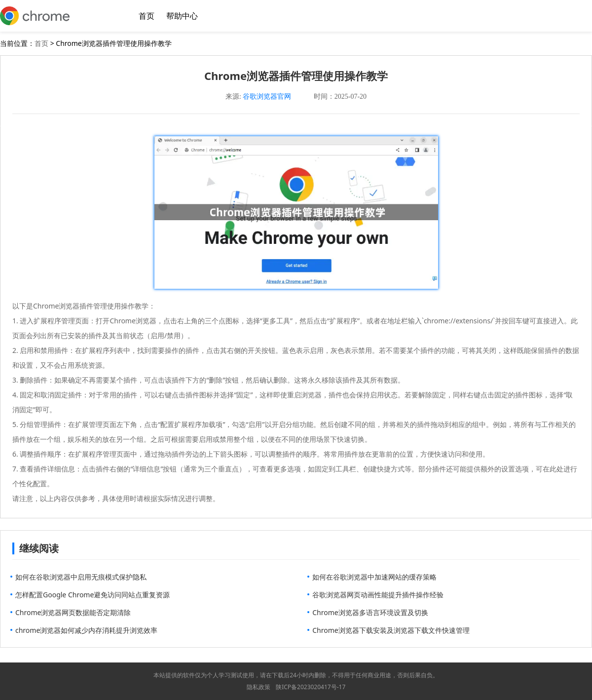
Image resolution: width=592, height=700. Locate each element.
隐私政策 (259, 687)
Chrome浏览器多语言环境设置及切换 (370, 612)
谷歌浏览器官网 (267, 97)
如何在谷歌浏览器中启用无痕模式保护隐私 (81, 577)
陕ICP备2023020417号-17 (311, 687)
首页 (147, 16)
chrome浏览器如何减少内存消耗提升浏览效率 (86, 630)
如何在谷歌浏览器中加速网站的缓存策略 (374, 577)
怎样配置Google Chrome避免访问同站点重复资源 (92, 595)
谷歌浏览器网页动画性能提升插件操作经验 (378, 595)
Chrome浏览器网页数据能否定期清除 (73, 612)
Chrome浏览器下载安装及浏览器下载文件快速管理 (391, 630)
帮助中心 (182, 16)
